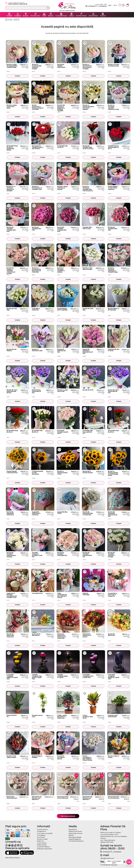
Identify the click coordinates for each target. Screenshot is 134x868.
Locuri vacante (42, 843)
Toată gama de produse (44, 849)
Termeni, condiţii (42, 839)
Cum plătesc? (41, 835)
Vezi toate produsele (68, 816)
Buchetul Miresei (81, 16)
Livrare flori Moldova (43, 847)
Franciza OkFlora (42, 830)
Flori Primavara (35, 16)
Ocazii (44, 16)
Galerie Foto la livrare (75, 831)
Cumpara (17, 76)
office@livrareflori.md (107, 858)
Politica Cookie (42, 845)
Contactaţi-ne (41, 831)
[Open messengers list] (129, 862)
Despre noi (40, 841)
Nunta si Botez (93, 16)
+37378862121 (91, 6)
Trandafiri (9, 16)
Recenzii (71, 835)
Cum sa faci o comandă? (45, 833)
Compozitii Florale (61, 16)
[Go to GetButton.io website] (129, 866)
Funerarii (103, 16)
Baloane (51, 16)
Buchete (26, 16)
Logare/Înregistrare (75, 839)
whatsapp (104, 865)
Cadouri (72, 16)
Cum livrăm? (41, 837)
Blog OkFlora (73, 830)
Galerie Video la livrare (75, 833)
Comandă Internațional (76, 841)
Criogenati (18, 16)
